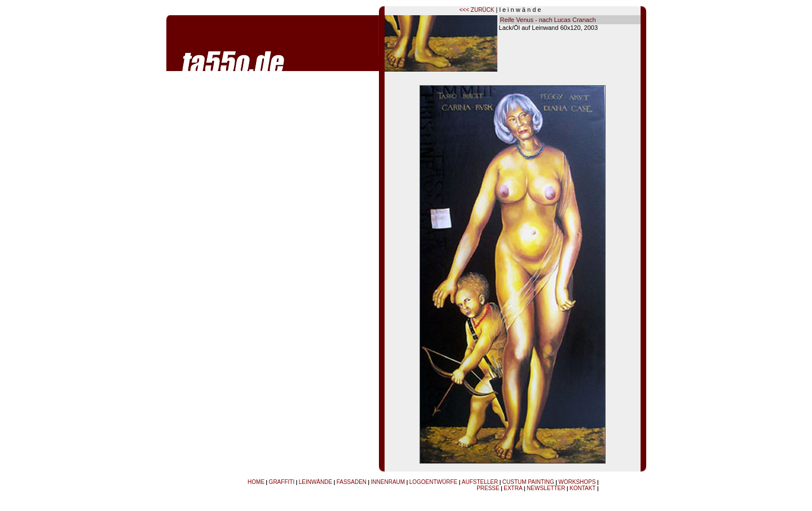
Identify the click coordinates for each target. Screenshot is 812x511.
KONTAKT (582, 488)
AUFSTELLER (480, 482)
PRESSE (488, 488)
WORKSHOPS (577, 482)
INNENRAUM (388, 482)
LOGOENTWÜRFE (434, 482)
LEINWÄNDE (315, 482)
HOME (256, 482)
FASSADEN (352, 482)
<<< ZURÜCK (477, 10)
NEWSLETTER (546, 488)
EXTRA (513, 488)
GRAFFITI (282, 482)
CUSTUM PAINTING (528, 482)
